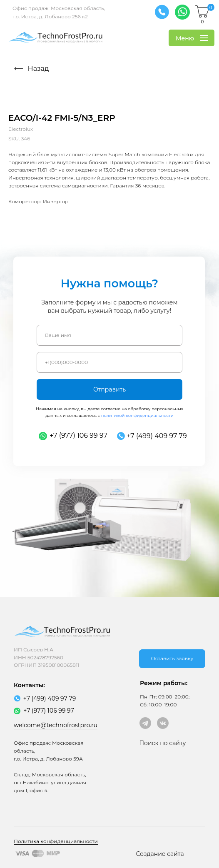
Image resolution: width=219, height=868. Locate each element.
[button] (172, 659)
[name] (109, 335)
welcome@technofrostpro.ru (56, 725)
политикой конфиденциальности (137, 415)
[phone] (109, 362)
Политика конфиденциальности (56, 841)
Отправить (109, 389)
